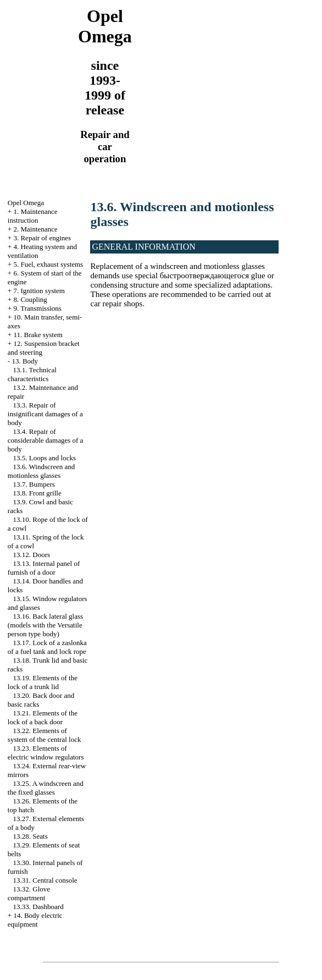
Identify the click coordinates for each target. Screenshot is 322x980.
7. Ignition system (39, 291)
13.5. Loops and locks (45, 458)
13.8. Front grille (37, 493)
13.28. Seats (30, 836)
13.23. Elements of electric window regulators (46, 753)
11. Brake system (38, 335)
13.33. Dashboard (38, 907)
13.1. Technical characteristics (32, 374)
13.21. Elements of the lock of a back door (43, 717)
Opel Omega (26, 203)
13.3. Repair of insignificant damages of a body (45, 414)
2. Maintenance (35, 229)
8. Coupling (30, 299)
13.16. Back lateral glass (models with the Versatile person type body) (45, 625)
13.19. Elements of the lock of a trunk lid (43, 682)
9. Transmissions (37, 308)
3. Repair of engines (42, 238)
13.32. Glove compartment (29, 893)
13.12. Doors (32, 555)
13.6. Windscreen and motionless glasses (41, 471)
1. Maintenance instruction (33, 216)
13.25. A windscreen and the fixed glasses (46, 788)
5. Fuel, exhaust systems (48, 264)
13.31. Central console (45, 880)
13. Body (25, 361)
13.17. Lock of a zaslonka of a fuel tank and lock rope (47, 647)
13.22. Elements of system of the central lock (45, 735)
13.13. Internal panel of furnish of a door (44, 568)
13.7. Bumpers (34, 484)
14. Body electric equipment (35, 920)
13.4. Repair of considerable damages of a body (46, 440)
